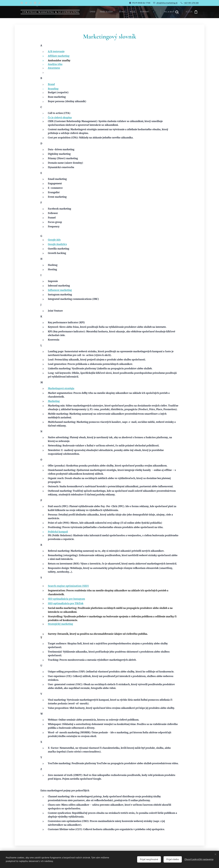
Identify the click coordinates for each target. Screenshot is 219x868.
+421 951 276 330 (191, 3)
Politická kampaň (58, 532)
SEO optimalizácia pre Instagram (66, 599)
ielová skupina (63, 118)
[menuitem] (125, 12)
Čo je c (51, 118)
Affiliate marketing (58, 56)
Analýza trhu (55, 64)
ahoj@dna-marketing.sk (167, 3)
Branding (53, 89)
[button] (171, 12)
